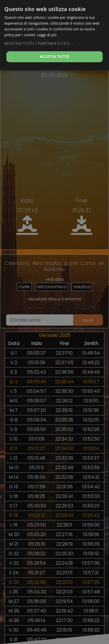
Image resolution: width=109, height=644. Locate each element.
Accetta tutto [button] (54, 57)
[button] (54, 43)
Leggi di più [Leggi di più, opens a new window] (47, 35)
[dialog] (54, 35)
